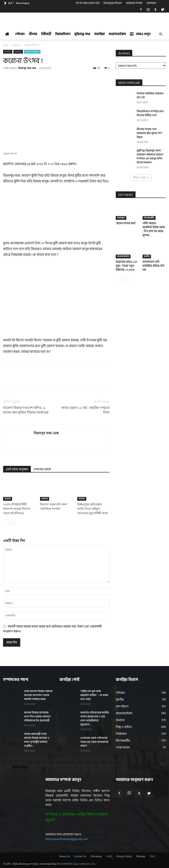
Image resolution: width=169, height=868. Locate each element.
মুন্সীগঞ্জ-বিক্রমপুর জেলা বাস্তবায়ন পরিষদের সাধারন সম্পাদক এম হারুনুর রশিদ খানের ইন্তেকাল (150, 157)
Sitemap (141, 857)
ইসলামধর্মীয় (149, 218)
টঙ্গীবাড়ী (46, 34)
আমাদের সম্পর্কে (134, 3)
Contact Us (80, 857)
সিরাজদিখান (63, 34)
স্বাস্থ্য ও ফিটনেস (32, 52)
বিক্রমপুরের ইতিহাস (113, 3)
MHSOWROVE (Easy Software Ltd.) (76, 864)
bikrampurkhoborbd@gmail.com (67, 839)
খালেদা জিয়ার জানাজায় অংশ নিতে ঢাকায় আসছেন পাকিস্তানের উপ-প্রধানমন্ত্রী (37, 717)
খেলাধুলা (121, 218)
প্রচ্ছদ (6, 45)
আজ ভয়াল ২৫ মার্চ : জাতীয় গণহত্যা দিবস (85, 410)
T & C (152, 857)
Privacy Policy (124, 857)
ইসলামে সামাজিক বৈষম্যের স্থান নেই (150, 96)
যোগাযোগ (151, 3)
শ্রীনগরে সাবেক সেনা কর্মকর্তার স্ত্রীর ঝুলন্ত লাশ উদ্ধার (149, 133)
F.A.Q (109, 857)
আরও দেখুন (140, 34)
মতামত (18, 52)
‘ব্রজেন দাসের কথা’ (126, 223)
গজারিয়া (99, 34)
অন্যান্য (17, 45)
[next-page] (13, 522)
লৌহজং (20, 34)
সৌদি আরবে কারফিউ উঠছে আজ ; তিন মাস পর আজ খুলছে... (154, 229)
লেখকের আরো (42, 469)
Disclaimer (96, 857)
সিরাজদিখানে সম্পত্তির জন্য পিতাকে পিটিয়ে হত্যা (150, 113)
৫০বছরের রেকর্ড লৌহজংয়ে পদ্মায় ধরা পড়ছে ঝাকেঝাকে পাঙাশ (94, 742)
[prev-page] (6, 522)
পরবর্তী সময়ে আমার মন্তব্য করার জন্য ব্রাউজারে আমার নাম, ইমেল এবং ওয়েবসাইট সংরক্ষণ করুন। (52, 629)
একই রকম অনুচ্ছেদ (17, 469)
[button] (161, 34)
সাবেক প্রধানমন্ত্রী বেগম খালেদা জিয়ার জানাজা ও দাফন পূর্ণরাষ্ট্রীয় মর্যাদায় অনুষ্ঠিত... (37, 740)
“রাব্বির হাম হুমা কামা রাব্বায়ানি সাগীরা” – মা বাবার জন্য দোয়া (94, 695)
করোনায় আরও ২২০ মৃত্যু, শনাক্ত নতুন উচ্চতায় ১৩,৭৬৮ (127, 266)
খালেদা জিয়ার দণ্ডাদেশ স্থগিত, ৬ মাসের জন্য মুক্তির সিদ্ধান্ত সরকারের (26, 410)
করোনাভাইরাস (117, 34)
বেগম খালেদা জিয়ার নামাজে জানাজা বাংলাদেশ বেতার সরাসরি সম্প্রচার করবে (38, 695)
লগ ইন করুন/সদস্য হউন (88, 3)
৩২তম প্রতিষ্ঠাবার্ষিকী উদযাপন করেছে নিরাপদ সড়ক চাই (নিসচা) (17, 509)
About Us (64, 857)
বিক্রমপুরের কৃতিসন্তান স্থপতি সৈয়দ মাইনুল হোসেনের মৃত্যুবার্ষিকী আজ (93, 509)
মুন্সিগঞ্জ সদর (82, 34)
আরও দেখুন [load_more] (141, 177)
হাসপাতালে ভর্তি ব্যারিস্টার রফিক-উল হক (153, 266)
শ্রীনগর (33, 34)
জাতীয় (147, 256)
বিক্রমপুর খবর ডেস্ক (27, 68)
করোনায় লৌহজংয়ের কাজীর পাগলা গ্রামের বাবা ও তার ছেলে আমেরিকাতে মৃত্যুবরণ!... (95, 719)
